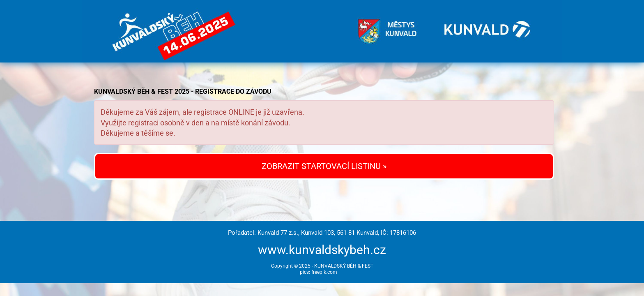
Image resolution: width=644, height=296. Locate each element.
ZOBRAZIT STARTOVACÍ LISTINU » (324, 166)
